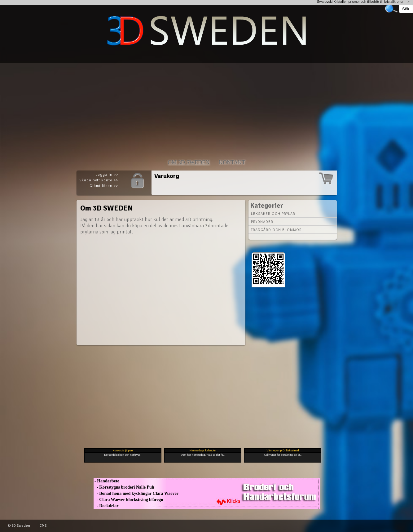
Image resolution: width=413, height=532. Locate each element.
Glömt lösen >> (104, 186)
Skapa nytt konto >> (99, 180)
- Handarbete (106, 481)
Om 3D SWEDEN (189, 162)
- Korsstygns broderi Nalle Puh (124, 487)
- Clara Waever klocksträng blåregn (128, 500)
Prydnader (262, 222)
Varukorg (167, 176)
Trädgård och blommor (276, 230)
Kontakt (232, 162)
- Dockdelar (106, 506)
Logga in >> (107, 175)
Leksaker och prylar (273, 214)
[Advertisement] (186, 106)
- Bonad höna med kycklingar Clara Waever (136, 493)
